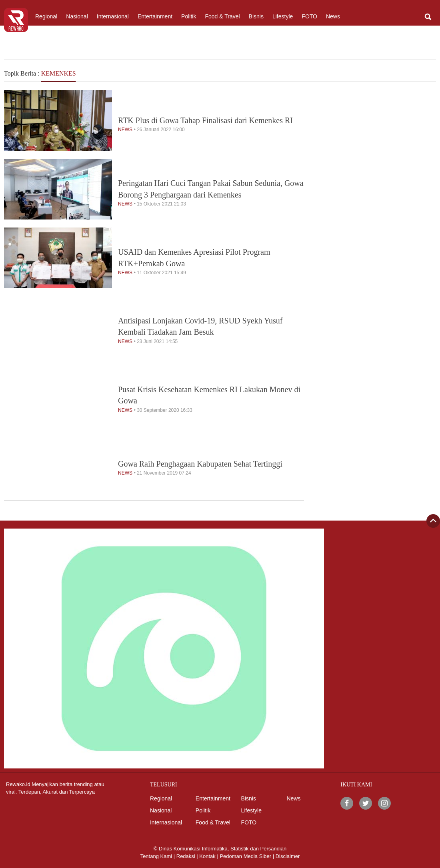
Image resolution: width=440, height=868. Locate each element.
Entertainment (155, 16)
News (333, 16)
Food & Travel (222, 16)
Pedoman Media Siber (245, 856)
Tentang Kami (156, 856)
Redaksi (186, 856)
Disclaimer (288, 856)
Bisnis (256, 16)
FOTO (309, 16)
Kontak (207, 856)
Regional (46, 16)
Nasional (77, 16)
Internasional (113, 16)
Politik (189, 16)
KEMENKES (59, 73)
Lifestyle (283, 16)
